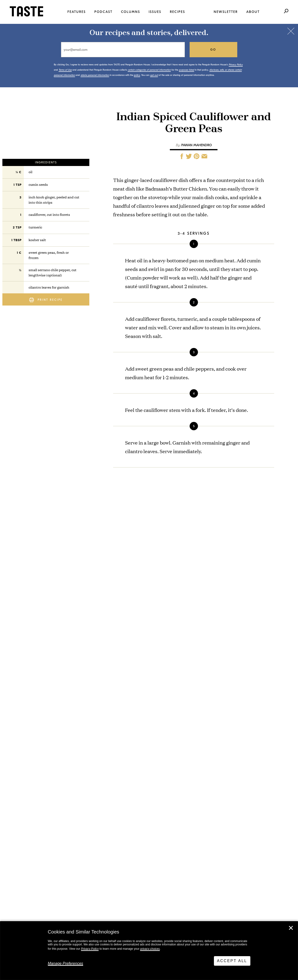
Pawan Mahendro (197, 145)
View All (34, 776)
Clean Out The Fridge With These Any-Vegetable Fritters (73, 657)
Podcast (103, 12)
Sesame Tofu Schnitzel (157, 713)
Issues (155, 12)
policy (137, 75)
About (253, 12)
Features (77, 12)
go (213, 50)
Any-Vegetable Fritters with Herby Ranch (158, 655)
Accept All (232, 961)
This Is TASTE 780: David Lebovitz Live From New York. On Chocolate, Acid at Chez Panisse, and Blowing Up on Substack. (72, 744)
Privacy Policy (90, 949)
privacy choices (150, 949)
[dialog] (149, 951)
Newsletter (226, 12)
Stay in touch (65, 855)
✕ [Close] (291, 928)
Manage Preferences (66, 963)
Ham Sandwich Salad (156, 685)
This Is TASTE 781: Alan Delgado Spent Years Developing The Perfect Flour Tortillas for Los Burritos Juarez (71, 697)
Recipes (177, 12)
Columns (131, 12)
